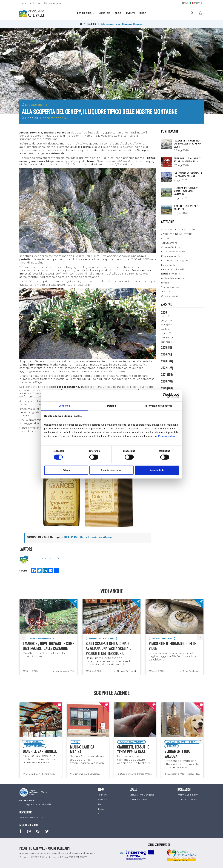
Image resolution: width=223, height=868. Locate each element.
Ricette (165, 283)
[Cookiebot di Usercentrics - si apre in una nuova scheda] (165, 395)
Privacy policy (167, 436)
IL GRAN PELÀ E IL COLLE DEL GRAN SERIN (186, 208)
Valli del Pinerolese (140, 799)
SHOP (143, 13)
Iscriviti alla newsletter (31, 818)
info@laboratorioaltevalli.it (38, 804)
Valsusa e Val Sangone (142, 795)
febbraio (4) (167, 337)
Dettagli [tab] (111, 406)
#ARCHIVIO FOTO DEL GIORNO (179, 230)
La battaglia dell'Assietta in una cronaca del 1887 (188, 175)
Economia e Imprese (173, 252)
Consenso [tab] (64, 406)
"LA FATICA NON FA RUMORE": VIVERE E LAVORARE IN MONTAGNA (186, 191)
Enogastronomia (36, 105)
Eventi (130, 13)
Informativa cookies (188, 799)
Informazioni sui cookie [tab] (159, 406)
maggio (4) (167, 324)
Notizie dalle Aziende (173, 278)
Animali (165, 238)
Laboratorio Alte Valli (55, 118)
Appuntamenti (169, 243)
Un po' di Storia (170, 296)
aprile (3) (166, 329)
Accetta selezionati (111, 470)
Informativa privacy (187, 795)
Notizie (92, 24)
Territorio (86, 13)
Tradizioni (166, 291)
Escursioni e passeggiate (175, 261)
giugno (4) (167, 320)
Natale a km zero (170, 274)
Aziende (105, 13)
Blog (118, 13)
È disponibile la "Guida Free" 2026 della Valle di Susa (187, 160)
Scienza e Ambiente (172, 287)
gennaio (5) (167, 342)
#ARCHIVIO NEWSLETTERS (177, 234)
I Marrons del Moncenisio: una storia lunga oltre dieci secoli (188, 143)
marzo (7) (166, 333)
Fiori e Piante (168, 265)
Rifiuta (66, 470)
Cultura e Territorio (171, 247)
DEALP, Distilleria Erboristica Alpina (88, 537)
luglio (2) (166, 316)
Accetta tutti (157, 470)
